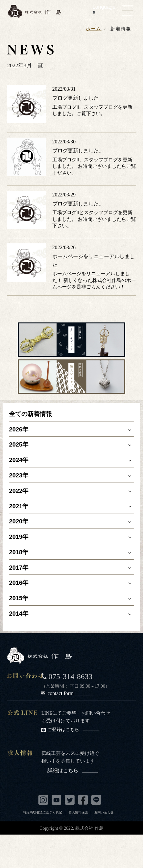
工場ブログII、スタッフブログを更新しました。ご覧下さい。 (92, 110)
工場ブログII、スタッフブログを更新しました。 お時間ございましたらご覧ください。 (94, 166)
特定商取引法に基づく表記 (43, 812)
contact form (70, 693)
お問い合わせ (104, 812)
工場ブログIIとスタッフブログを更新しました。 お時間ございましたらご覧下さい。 (94, 219)
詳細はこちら (73, 770)
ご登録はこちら (73, 730)
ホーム (94, 29)
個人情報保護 (78, 812)
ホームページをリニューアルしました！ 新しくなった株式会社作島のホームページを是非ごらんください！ (94, 280)
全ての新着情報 (31, 414)
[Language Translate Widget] (94, 12)
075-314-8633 (70, 676)
